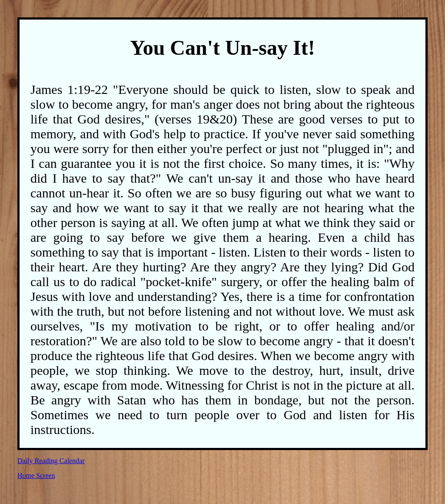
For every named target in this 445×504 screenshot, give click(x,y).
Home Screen (36, 476)
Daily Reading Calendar (51, 461)
